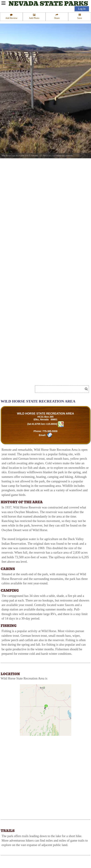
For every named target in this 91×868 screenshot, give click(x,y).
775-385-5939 (50, 431)
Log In (82, 9)
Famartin (35, 156)
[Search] (61, 389)
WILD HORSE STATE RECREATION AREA (45, 414)
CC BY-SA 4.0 (45, 156)
